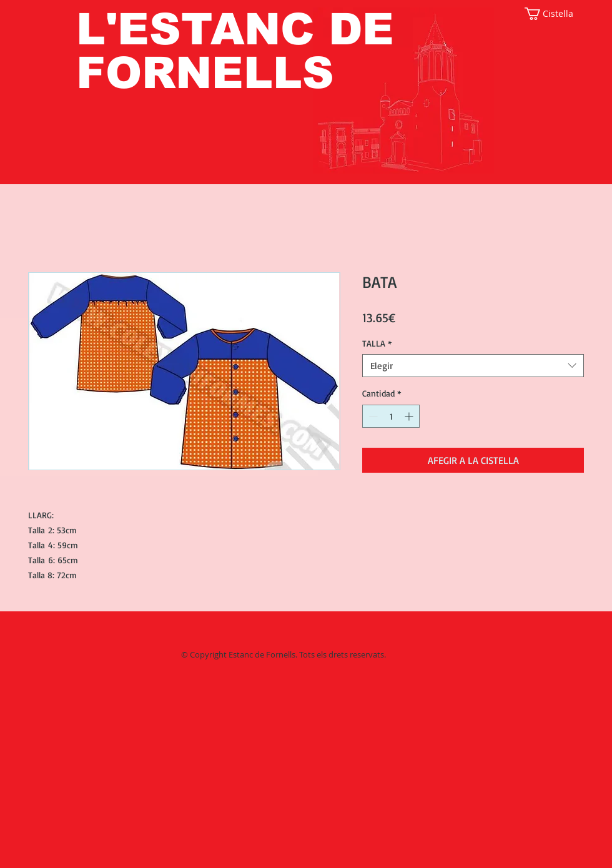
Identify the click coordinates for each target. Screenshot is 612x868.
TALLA (377, 343)
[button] (555, 14)
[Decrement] (372, 416)
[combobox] (473, 366)
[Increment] (410, 416)
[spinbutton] (391, 416)
